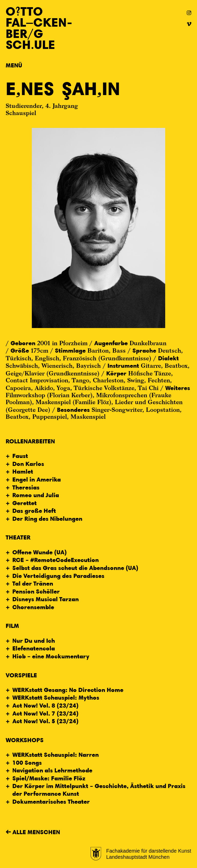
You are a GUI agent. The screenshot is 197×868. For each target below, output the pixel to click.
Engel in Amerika (37, 479)
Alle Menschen (36, 832)
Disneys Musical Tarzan (46, 599)
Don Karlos (28, 464)
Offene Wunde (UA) (40, 552)
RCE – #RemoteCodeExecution (56, 560)
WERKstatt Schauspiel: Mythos (56, 697)
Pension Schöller (36, 591)
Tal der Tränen (33, 583)
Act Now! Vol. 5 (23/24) (45, 721)
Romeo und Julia (36, 495)
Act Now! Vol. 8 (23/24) (45, 705)
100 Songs (27, 762)
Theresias (26, 487)
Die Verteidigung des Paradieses (58, 576)
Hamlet (23, 471)
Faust (20, 456)
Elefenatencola (34, 648)
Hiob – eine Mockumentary (51, 656)
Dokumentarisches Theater (51, 801)
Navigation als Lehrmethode (52, 770)
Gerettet (24, 503)
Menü (14, 65)
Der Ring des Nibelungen (47, 518)
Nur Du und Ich (34, 640)
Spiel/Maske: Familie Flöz (49, 778)
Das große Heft (34, 510)
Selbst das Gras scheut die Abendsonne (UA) (75, 568)
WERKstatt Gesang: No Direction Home (68, 690)
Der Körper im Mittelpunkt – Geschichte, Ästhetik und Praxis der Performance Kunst (99, 790)
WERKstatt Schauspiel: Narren (56, 754)
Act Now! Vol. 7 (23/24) (45, 713)
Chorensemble (33, 607)
